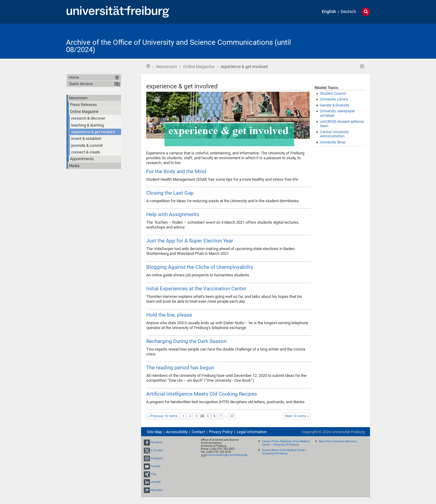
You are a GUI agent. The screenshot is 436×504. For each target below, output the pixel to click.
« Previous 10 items (163, 416)
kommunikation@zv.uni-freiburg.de (226, 455)
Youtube (155, 466)
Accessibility (177, 432)
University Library (334, 99)
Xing (153, 474)
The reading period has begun (180, 367)
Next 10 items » (297, 416)
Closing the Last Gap (170, 193)
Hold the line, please (169, 315)
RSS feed (362, 66)
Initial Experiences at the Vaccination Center (196, 288)
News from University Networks (338, 441)
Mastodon (157, 490)
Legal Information (252, 432)
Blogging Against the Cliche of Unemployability (200, 267)
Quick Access (81, 84)
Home (148, 66)
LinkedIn (156, 482)
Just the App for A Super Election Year (190, 241)
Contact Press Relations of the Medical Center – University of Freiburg (286, 443)
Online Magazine (199, 67)
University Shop (333, 142)
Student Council (333, 94)
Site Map (154, 432)
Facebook (157, 442)
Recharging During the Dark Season (186, 341)
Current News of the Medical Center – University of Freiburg (285, 452)
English (329, 12)
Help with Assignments (173, 214)
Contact (198, 432)
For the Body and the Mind (176, 171)
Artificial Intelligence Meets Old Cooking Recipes (202, 394)
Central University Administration (334, 134)
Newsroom (167, 67)
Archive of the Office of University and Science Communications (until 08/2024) (178, 46)
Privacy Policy (221, 432)
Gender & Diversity (335, 105)
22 (232, 416)
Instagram (157, 458)
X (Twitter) (157, 450)
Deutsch (348, 12)
